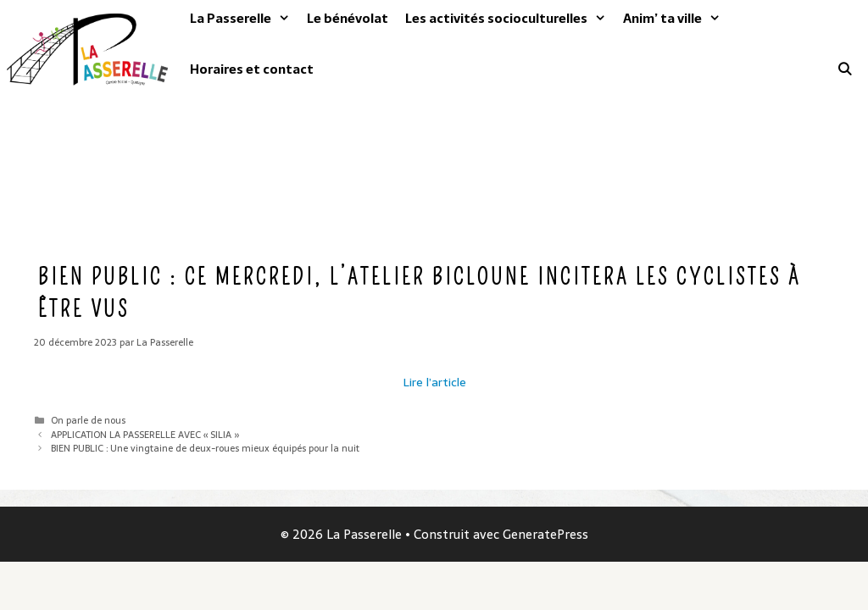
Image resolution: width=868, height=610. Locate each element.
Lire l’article (434, 382)
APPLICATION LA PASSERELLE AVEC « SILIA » (145, 435)
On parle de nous (88, 420)
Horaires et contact (252, 69)
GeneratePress (545, 534)
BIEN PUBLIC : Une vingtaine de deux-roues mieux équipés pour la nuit (205, 448)
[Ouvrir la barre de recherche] (845, 69)
